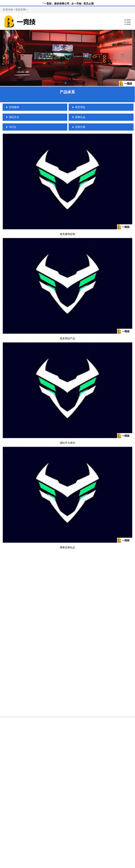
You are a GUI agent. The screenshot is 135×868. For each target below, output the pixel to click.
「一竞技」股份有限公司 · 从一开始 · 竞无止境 (67, 4)
